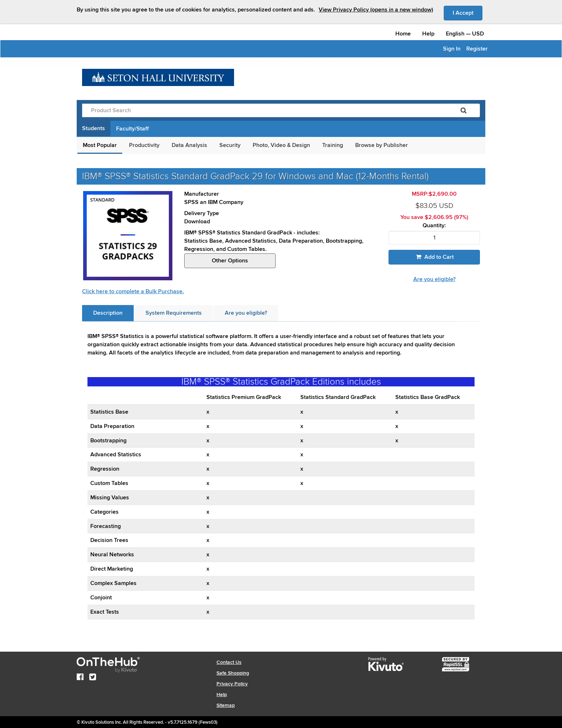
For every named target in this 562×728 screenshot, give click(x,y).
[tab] (108, 313)
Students (94, 128)
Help (428, 34)
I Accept (468, 13)
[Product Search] (265, 110)
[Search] (464, 110)
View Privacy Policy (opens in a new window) (376, 10)
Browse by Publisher (382, 145)
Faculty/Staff (132, 129)
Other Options (230, 261)
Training (333, 145)
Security (230, 145)
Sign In (452, 49)
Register (477, 49)
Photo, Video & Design (281, 145)
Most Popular (100, 145)
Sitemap (226, 705)
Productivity (144, 145)
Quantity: (434, 226)
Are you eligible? (434, 279)
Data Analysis (189, 145)
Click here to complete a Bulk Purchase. (133, 291)
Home (403, 34)
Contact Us (229, 662)
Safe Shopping (233, 673)
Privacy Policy (232, 684)
